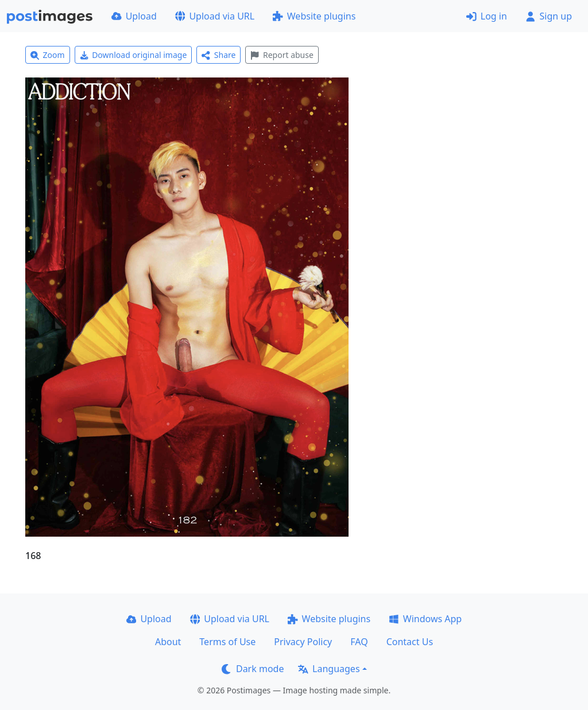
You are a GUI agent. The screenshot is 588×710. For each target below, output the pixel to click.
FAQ (359, 642)
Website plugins (314, 16)
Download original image (134, 55)
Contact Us (410, 642)
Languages (329, 669)
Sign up (549, 16)
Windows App (425, 619)
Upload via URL (215, 16)
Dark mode (253, 669)
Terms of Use (227, 642)
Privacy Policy (303, 642)
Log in (487, 16)
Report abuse (282, 55)
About (168, 642)
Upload (134, 16)
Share (218, 55)
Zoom (48, 55)
